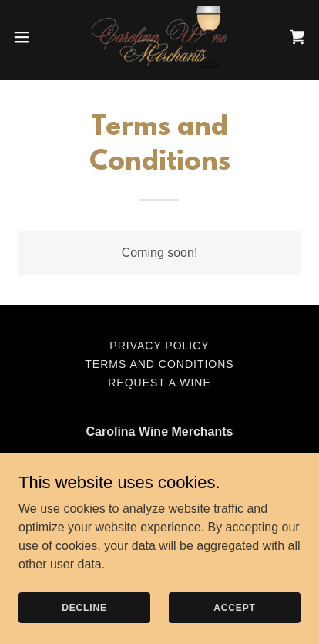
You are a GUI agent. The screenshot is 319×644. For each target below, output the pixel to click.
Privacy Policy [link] (159, 346)
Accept (234, 607)
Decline (84, 607)
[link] (160, 37)
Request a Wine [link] (159, 383)
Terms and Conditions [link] (159, 364)
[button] (29, 37)
